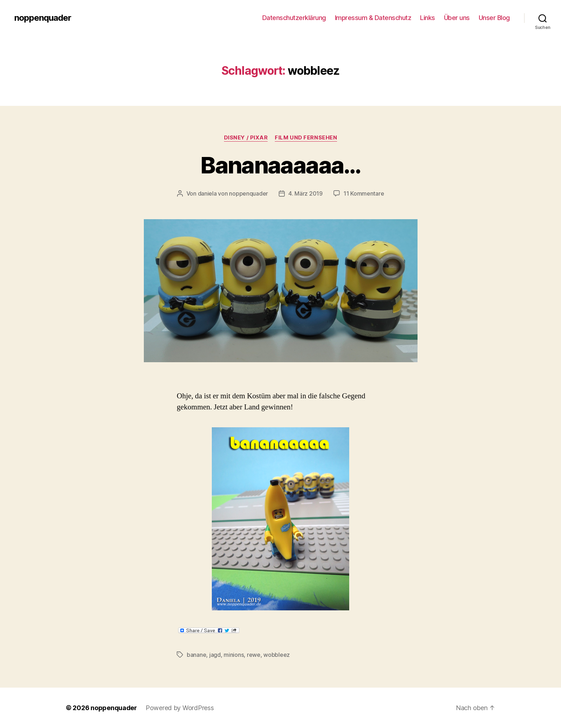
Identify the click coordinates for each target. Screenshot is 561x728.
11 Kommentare (364, 193)
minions (234, 655)
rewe (254, 655)
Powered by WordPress (180, 708)
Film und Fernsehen (306, 138)
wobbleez (277, 655)
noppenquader (43, 18)
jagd (215, 655)
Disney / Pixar (246, 138)
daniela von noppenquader (233, 193)
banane (196, 655)
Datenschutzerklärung (294, 18)
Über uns (457, 18)
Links (428, 18)
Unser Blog (494, 18)
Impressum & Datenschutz (373, 18)
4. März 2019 (306, 193)
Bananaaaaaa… (280, 165)
